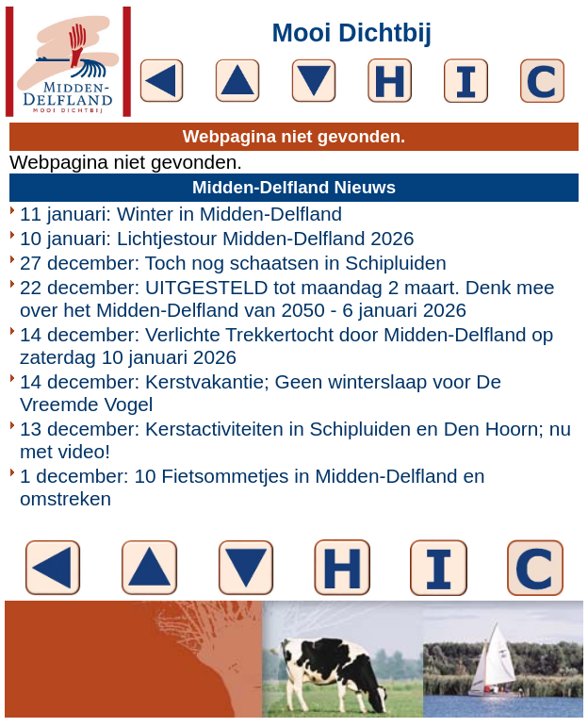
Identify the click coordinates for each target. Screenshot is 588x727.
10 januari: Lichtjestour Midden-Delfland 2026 (217, 238)
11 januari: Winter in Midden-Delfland (181, 214)
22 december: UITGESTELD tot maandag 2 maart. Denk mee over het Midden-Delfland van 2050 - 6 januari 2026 (287, 298)
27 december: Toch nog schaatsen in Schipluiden (233, 263)
